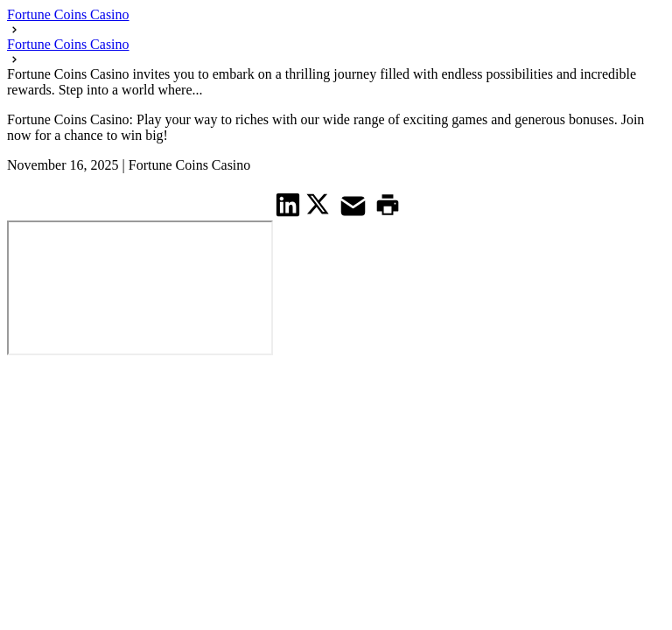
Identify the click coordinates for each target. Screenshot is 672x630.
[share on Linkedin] (288, 204)
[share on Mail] (355, 204)
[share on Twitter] (320, 204)
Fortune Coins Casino (68, 14)
